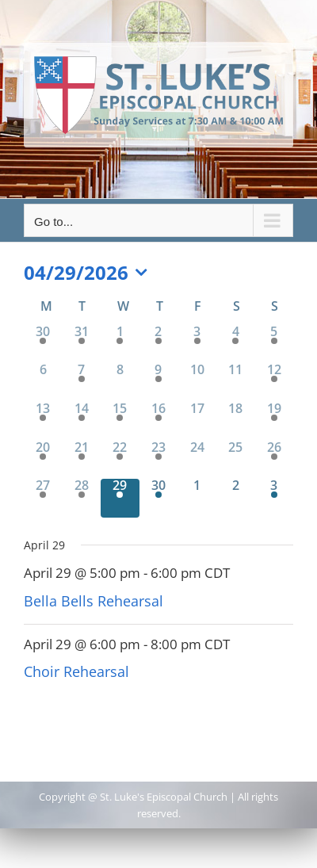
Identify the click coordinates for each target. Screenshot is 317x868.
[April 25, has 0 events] (236, 460)
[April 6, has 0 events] (43, 382)
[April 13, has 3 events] (43, 421)
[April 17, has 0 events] (197, 421)
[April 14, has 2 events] (82, 421)
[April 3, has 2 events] (197, 344)
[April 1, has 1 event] (120, 344)
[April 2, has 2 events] (159, 344)
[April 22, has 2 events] (120, 460)
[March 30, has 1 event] (43, 344)
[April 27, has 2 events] (43, 498)
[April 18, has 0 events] (236, 421)
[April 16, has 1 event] (159, 421)
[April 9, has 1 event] (159, 382)
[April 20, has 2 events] (43, 460)
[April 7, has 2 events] (82, 382)
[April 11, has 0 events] (236, 382)
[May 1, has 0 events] (197, 498)
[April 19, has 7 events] (274, 421)
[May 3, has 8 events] (274, 498)
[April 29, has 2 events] (120, 498)
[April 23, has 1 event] (159, 460)
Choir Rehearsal (76, 671)
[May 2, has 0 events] (236, 498)
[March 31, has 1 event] (82, 344)
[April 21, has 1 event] (82, 460)
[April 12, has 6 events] (274, 382)
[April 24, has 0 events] (197, 460)
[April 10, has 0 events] (197, 382)
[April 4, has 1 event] (236, 344)
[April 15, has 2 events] (120, 421)
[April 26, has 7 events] (274, 460)
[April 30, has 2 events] (159, 498)
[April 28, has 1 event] (82, 498)
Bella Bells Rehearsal (94, 601)
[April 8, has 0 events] (120, 382)
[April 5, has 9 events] (274, 344)
